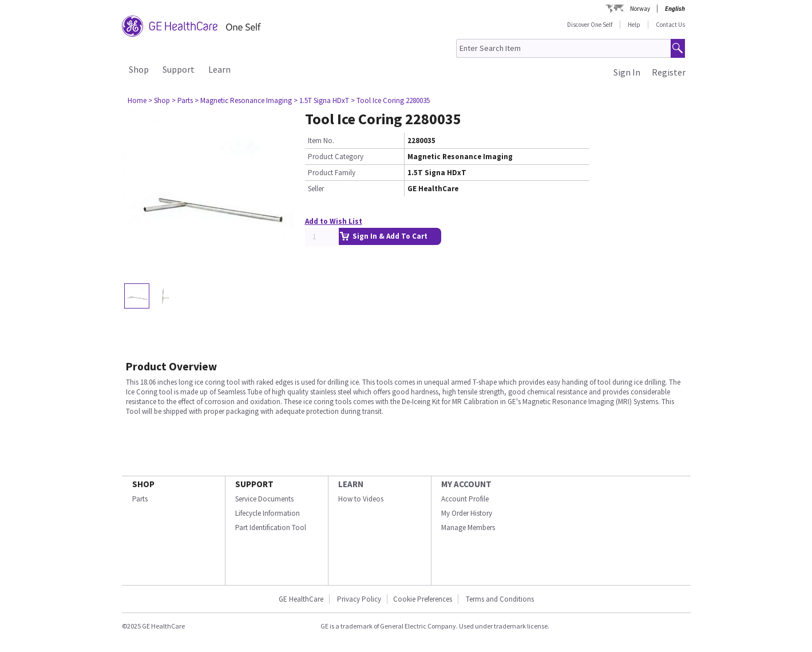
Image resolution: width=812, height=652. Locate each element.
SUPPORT (254, 484)
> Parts (182, 100)
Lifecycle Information (268, 513)
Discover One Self (590, 25)
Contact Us (670, 25)
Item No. (321, 141)
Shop (139, 69)
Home (137, 100)
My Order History (467, 513)
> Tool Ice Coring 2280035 (390, 100)
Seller (316, 189)
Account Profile (465, 499)
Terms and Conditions (500, 599)
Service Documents (264, 499)
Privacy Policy (358, 599)
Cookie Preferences (423, 599)
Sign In (627, 72)
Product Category (336, 157)
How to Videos (361, 499)
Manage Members (468, 527)
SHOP (143, 484)
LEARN (351, 484)
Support (179, 69)
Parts (140, 499)
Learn (219, 69)
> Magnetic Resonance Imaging (243, 100)
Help (634, 25)
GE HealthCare (301, 599)
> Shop (159, 100)
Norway (640, 9)
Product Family (332, 173)
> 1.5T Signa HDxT (321, 100)
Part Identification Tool (271, 527)
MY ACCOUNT (466, 484)
